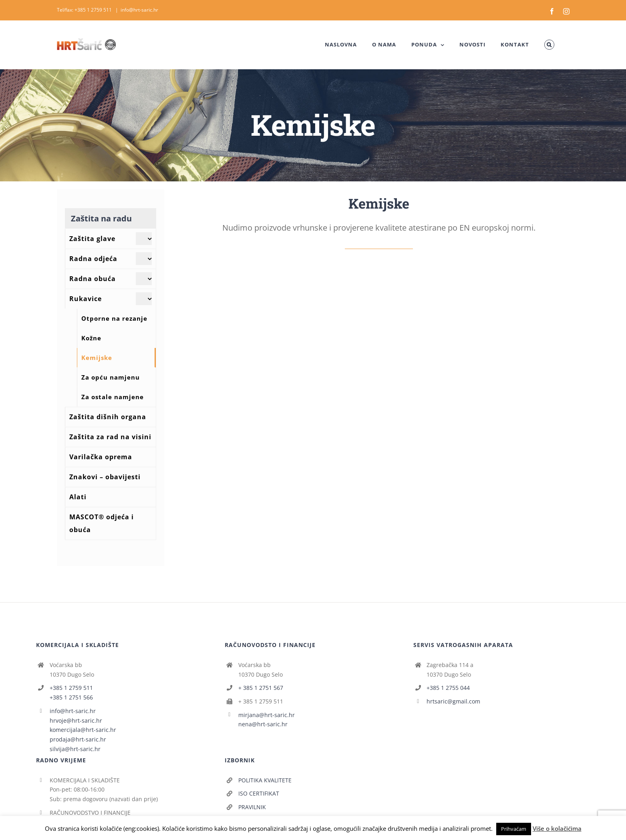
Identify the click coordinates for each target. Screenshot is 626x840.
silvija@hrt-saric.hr (75, 749)
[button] (549, 45)
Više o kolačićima (557, 828)
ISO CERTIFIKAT (259, 793)
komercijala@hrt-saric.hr (83, 730)
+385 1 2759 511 (71, 688)
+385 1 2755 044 (448, 688)
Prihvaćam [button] (514, 829)
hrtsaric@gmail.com (453, 701)
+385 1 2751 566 (71, 697)
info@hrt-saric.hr (139, 10)
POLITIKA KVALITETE (265, 780)
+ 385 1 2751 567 (261, 688)
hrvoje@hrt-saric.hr (76, 720)
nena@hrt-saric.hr (263, 724)
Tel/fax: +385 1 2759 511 (85, 10)
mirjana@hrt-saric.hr (267, 715)
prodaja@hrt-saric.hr (78, 739)
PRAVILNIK (252, 807)
